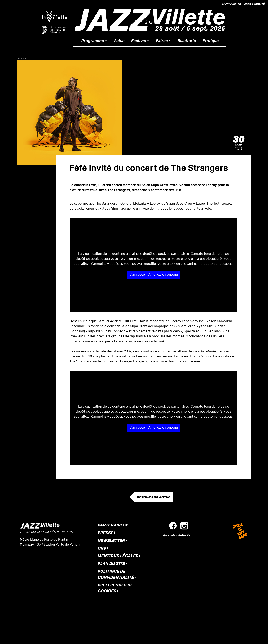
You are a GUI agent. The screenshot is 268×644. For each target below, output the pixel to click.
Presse (107, 533)
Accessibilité (254, 4)
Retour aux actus (154, 497)
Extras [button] (162, 41)
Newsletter (112, 540)
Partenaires (113, 525)
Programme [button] (93, 41)
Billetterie (187, 41)
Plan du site (112, 563)
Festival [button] (139, 41)
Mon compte (231, 4)
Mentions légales (119, 556)
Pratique (211, 41)
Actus (119, 41)
